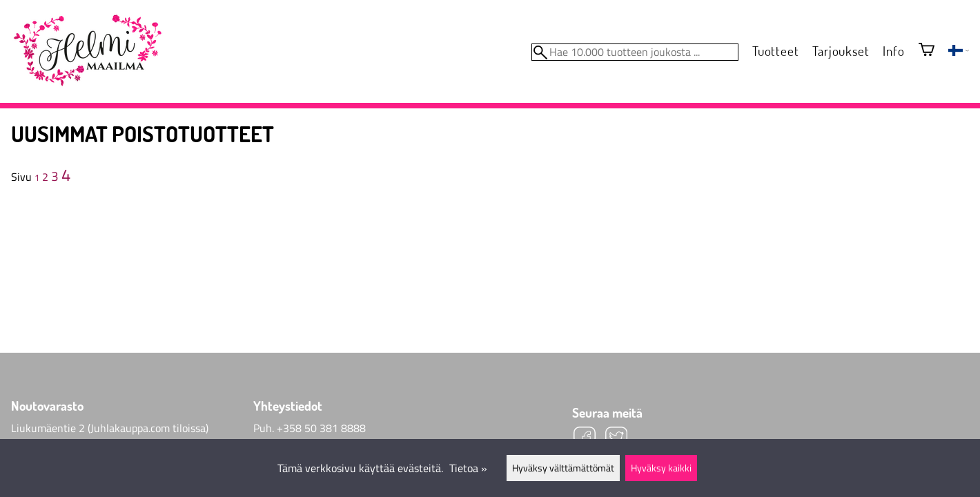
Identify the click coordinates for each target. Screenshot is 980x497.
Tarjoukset (841, 51)
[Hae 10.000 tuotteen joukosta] (635, 52)
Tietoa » (468, 468)
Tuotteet (775, 51)
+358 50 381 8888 (321, 428)
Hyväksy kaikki (661, 468)
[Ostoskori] (927, 51)
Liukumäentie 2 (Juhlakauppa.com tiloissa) (110, 428)
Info (893, 51)
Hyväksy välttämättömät (563, 468)
